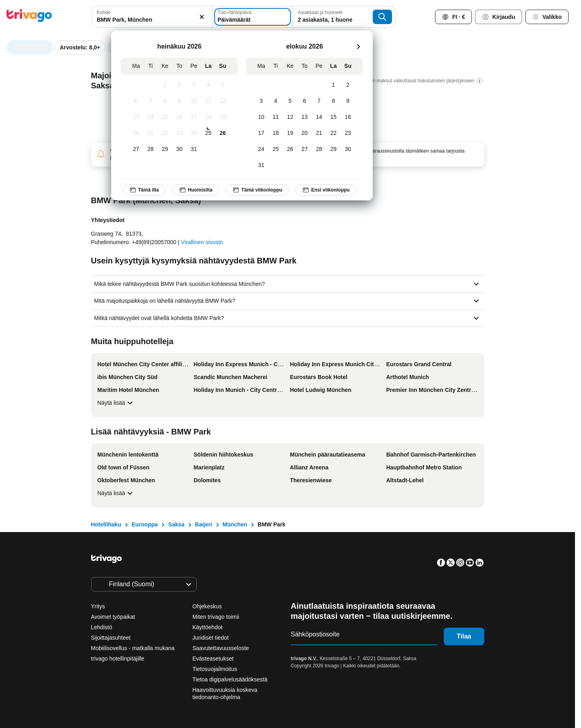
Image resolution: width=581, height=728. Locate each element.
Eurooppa (145, 524)
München (235, 524)
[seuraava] (358, 47)
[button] (152, 17)
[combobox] (152, 17)
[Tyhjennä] (202, 17)
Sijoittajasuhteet (111, 638)
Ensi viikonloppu (326, 190)
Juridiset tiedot (211, 638)
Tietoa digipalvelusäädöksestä (230, 679)
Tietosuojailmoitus (215, 669)
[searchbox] (152, 20)
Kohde (104, 12)
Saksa (176, 524)
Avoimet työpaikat (113, 617)
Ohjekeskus (207, 606)
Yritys (98, 606)
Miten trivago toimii (216, 617)
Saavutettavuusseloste (221, 648)
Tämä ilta (144, 190)
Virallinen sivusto (202, 242)
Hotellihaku (106, 524)
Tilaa (464, 636)
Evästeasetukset (214, 659)
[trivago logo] (29, 17)
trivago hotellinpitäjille (118, 659)
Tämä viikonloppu (257, 190)
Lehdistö (102, 627)
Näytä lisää (116, 403)
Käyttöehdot (208, 627)
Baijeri (204, 524)
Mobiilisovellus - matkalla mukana (133, 648)
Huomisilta (196, 190)
